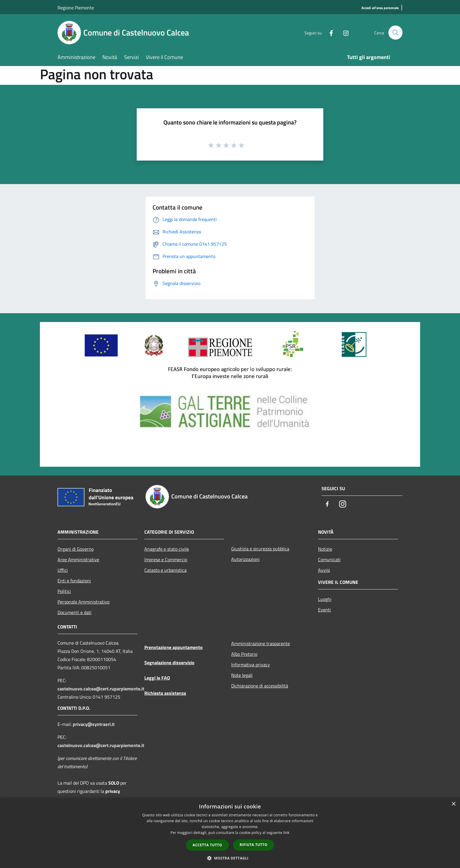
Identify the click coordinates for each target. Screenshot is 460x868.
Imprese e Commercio (166, 559)
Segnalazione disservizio (169, 663)
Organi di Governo (76, 549)
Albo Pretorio (244, 654)
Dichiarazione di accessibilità (260, 686)
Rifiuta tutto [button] (254, 845)
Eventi (324, 610)
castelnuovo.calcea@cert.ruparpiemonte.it (101, 689)
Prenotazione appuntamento (174, 647)
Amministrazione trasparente (261, 643)
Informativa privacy (251, 665)
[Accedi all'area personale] (380, 8)
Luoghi (325, 599)
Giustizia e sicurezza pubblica (260, 549)
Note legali (242, 675)
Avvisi (324, 570)
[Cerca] (395, 33)
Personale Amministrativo (83, 602)
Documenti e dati (75, 612)
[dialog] (230, 833)
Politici (64, 591)
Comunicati (329, 559)
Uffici (63, 570)
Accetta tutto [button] (207, 845)
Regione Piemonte (76, 8)
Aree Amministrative (78, 559)
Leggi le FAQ (157, 678)
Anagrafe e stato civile (167, 549)
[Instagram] (343, 32)
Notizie (325, 549)
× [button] (453, 804)
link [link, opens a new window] (286, 833)
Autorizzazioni (245, 559)
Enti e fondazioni (74, 581)
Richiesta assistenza (165, 693)
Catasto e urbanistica (165, 570)
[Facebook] (329, 32)
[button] (230, 858)
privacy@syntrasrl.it (94, 724)
